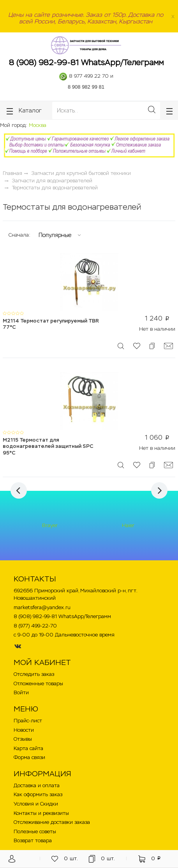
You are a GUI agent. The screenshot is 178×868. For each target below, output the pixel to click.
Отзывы (23, 739)
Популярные (55, 235)
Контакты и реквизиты (41, 813)
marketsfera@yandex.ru (42, 607)
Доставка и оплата (37, 785)
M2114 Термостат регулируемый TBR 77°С (51, 324)
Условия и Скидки (36, 804)
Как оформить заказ (38, 794)
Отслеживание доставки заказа (52, 822)
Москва (38, 125)
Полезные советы (35, 831)
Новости (24, 730)
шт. (65, 859)
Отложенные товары (38, 684)
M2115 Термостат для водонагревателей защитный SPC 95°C (48, 446)
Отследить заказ (34, 674)
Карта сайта (28, 748)
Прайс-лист (28, 721)
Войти (21, 692)
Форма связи (29, 757)
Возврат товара (33, 840)
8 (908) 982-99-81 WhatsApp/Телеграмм (86, 62)
